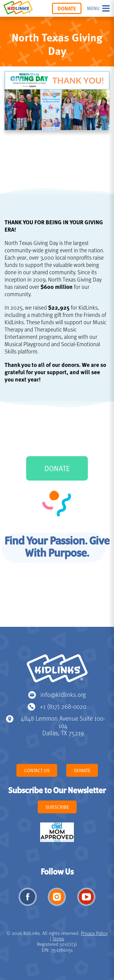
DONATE (57, 468)
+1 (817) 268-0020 (63, 706)
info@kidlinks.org (63, 694)
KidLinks (57, 671)
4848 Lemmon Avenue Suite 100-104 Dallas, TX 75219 (63, 725)
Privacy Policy (94, 933)
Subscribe (57, 807)
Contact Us (37, 770)
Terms (58, 939)
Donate (67, 8)
